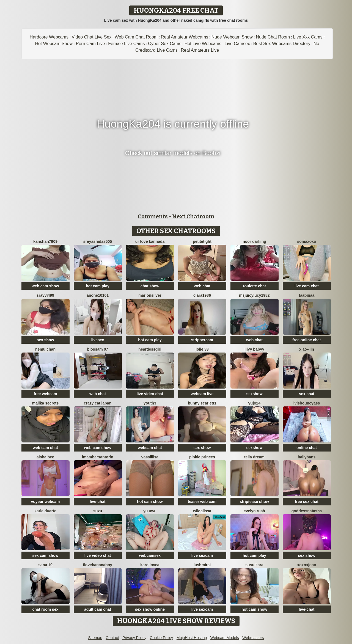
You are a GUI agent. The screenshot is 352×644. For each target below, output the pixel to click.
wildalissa (202, 511)
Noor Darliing (254, 241)
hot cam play (98, 286)
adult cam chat (98, 609)
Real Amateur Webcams (185, 37)
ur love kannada (150, 241)
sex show (45, 340)
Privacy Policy (134, 638)
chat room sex (46, 609)
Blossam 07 (98, 349)
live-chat (98, 502)
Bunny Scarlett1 (202, 403)
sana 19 (45, 565)
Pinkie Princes (202, 457)
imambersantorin (98, 457)
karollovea (150, 565)
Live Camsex (237, 44)
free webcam (46, 394)
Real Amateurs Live (200, 50)
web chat (202, 286)
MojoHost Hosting (192, 638)
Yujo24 (254, 403)
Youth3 (150, 403)
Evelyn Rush (254, 511)
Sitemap (95, 638)
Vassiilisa (150, 457)
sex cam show (46, 555)
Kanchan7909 (45, 241)
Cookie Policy (162, 638)
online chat (307, 448)
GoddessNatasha (307, 511)
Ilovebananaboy (98, 565)
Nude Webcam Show (232, 37)
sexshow (254, 394)
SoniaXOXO (306, 241)
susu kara (254, 565)
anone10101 (98, 295)
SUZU (98, 511)
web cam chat (45, 448)
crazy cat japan (98, 403)
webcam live (202, 394)
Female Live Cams (126, 44)
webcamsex (150, 555)
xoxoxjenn (306, 565)
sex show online (150, 609)
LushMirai (202, 565)
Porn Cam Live (90, 44)
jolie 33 (202, 349)
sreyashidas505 (98, 241)
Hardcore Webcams (49, 37)
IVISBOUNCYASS (307, 403)
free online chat (306, 340)
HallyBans (307, 457)
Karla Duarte (45, 511)
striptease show (254, 502)
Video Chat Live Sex (92, 37)
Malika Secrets (46, 403)
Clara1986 (202, 295)
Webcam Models (225, 638)
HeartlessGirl (150, 349)
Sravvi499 (45, 295)
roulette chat (254, 286)
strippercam (202, 340)
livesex (98, 340)
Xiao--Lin (307, 349)
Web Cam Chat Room (136, 37)
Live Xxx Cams (308, 37)
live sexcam (202, 555)
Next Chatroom (193, 216)
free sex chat (307, 502)
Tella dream (254, 457)
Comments (153, 216)
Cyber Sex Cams (165, 44)
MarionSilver (150, 295)
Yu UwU (150, 511)
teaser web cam (202, 502)
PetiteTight (202, 241)
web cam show (46, 286)
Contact (112, 638)
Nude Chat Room (273, 37)
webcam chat (150, 448)
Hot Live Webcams (203, 44)
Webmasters (253, 638)
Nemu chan (45, 349)
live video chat (150, 394)
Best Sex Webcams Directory (282, 44)
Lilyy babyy (254, 349)
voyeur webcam (45, 502)
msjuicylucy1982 (254, 295)
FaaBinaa (307, 295)
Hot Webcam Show (54, 44)
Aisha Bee (45, 457)
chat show (150, 286)
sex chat (307, 394)
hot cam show (150, 502)
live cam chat (307, 286)
